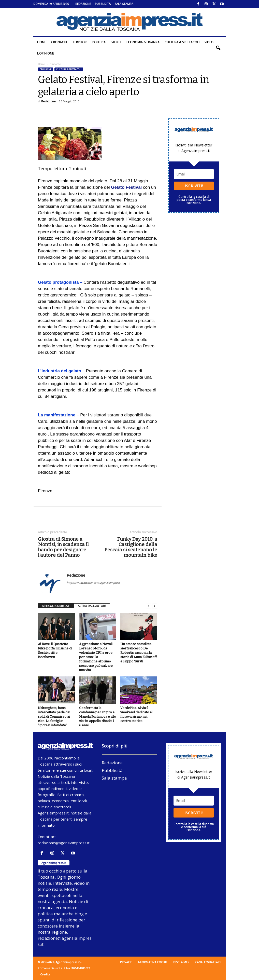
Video (209, 42)
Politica (99, 42)
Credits (45, 974)
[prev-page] (149, 606)
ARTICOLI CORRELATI (56, 606)
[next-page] (155, 606)
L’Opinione (45, 53)
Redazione (83, 4)
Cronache (59, 42)
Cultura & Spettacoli (182, 42)
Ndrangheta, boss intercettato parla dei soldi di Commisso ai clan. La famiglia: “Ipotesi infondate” (54, 717)
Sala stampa (124, 4)
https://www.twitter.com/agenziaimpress (93, 583)
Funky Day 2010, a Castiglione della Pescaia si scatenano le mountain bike (131, 547)
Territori (80, 42)
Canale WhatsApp (208, 962)
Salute (116, 42)
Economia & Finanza (143, 42)
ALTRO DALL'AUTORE (92, 606)
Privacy (126, 962)
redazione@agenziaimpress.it (64, 843)
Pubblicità (103, 4)
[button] (218, 48)
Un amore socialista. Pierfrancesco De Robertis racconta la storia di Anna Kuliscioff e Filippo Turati (139, 653)
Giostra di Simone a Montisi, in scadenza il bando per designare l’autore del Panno (63, 547)
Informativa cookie (152, 962)
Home (42, 42)
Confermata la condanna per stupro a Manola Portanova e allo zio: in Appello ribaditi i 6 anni (98, 717)
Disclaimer (181, 962)
